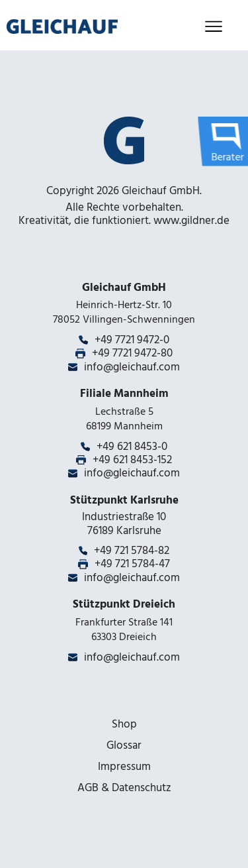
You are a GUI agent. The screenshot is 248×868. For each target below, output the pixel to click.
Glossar (124, 745)
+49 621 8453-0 (132, 447)
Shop (124, 724)
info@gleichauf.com (132, 367)
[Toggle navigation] (213, 27)
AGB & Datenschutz (124, 788)
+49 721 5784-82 (132, 551)
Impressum (124, 767)
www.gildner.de (191, 221)
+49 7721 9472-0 (132, 340)
